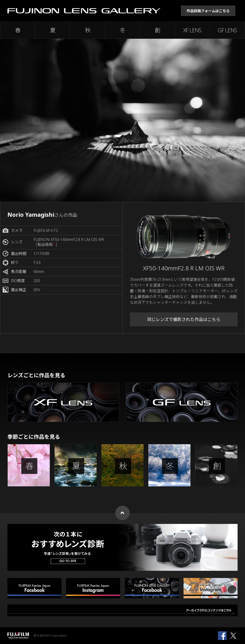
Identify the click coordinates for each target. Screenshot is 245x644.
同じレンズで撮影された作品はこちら (184, 319)
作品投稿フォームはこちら (208, 11)
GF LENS (227, 30)
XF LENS (192, 30)
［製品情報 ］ (46, 245)
